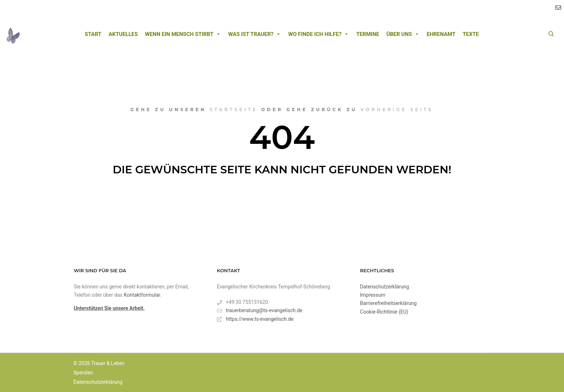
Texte (471, 34)
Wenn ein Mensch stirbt (183, 34)
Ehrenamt (441, 34)
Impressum (373, 295)
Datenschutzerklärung (385, 287)
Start (93, 34)
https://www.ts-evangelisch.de (255, 319)
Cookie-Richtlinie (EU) (384, 312)
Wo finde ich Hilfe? (319, 34)
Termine (368, 34)
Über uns (403, 34)
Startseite (234, 110)
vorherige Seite (397, 110)
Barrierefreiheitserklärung (388, 303)
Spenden (83, 373)
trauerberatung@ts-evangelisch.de (260, 311)
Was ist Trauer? (254, 34)
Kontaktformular (142, 295)
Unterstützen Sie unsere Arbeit (108, 308)
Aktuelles (123, 34)
